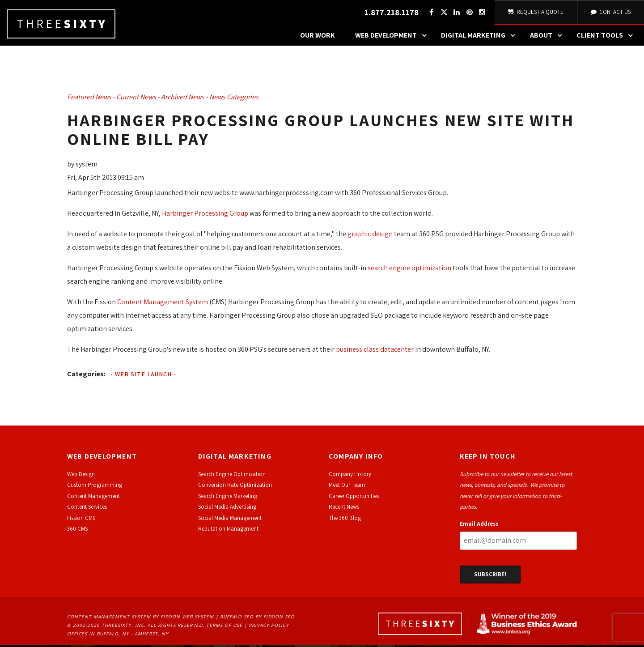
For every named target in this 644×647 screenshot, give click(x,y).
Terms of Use (224, 628)
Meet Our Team (347, 487)
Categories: (86, 376)
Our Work (318, 38)
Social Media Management (230, 520)
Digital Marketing (480, 38)
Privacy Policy (269, 628)
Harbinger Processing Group (205, 215)
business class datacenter (375, 351)
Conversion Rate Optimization (235, 487)
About (548, 38)
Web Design (81, 477)
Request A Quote (535, 13)
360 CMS (77, 531)
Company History (350, 477)
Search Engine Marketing (228, 499)
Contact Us (610, 13)
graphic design (370, 236)
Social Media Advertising (227, 509)
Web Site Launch (143, 376)
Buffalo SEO (237, 619)
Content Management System (163, 304)
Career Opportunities (354, 499)
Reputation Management (228, 531)
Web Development (393, 38)
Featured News (89, 100)
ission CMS (83, 520)
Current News (136, 100)
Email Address (479, 526)
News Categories (234, 100)
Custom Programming (95, 487)
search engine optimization (409, 270)
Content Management (93, 499)
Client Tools (607, 38)
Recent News (344, 509)
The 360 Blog (345, 520)
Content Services (87, 509)
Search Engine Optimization (232, 477)
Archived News (183, 100)
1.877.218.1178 (390, 14)
